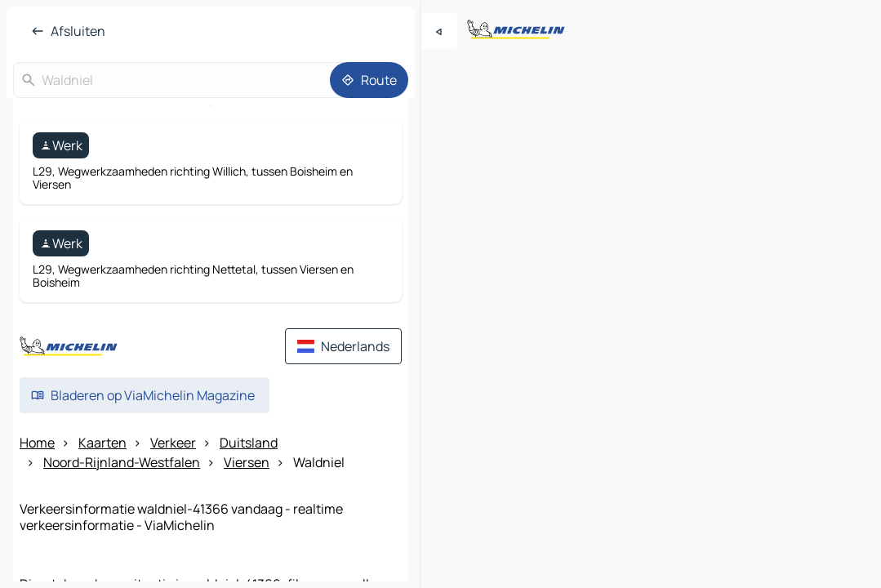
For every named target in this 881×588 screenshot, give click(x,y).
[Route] (369, 80)
